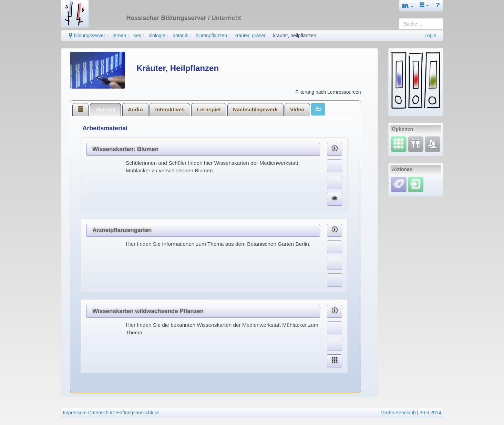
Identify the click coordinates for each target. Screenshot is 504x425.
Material (105, 109)
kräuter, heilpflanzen (295, 36)
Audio (135, 109)
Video (297, 109)
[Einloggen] (416, 184)
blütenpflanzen (211, 36)
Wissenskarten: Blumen (125, 149)
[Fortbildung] (416, 144)
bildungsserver (87, 36)
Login (430, 36)
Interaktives (170, 109)
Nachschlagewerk (255, 109)
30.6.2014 (430, 413)
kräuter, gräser (250, 36)
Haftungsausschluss (138, 413)
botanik (180, 36)
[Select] (399, 144)
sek (137, 36)
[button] (408, 6)
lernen (119, 36)
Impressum (75, 413)
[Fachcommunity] (433, 144)
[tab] (81, 109)
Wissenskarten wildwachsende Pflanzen (148, 311)
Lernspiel (209, 109)
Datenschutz (102, 413)
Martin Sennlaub (398, 413)
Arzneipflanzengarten (122, 230)
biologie (157, 36)
